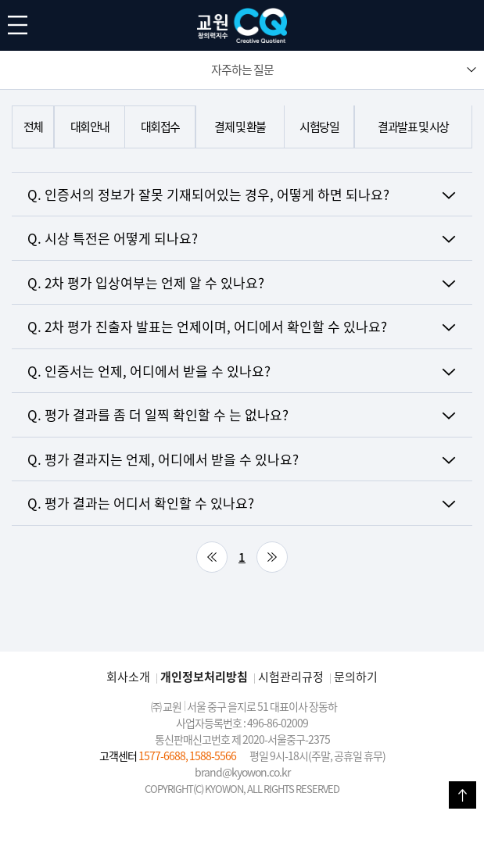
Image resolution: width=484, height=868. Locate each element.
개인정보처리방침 (204, 677)
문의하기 (356, 677)
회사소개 (128, 677)
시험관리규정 (291, 677)
